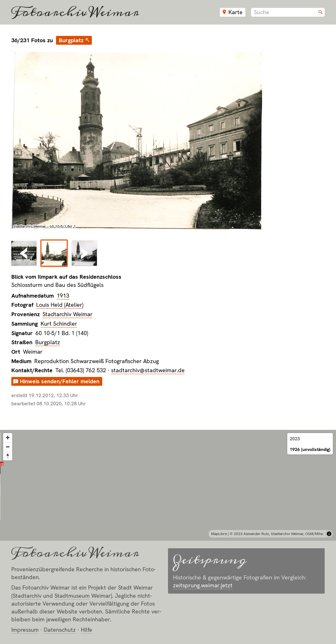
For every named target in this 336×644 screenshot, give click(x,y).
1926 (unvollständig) (310, 449)
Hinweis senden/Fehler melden (60, 381)
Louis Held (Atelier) (60, 305)
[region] (168, 485)
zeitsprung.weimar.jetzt (203, 585)
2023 (295, 439)
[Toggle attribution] (329, 534)
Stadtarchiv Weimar (67, 314)
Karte (235, 12)
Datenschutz (60, 630)
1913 (63, 296)
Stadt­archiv (27, 596)
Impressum (25, 630)
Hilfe (87, 630)
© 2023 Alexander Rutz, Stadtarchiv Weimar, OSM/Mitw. (277, 534)
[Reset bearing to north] (8, 456)
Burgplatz (71, 40)
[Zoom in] (8, 438)
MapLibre (219, 534)
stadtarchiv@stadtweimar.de (148, 370)
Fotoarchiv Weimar (75, 12)
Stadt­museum (72, 596)
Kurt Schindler (59, 324)
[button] (168, 478)
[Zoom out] (8, 447)
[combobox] (288, 12)
